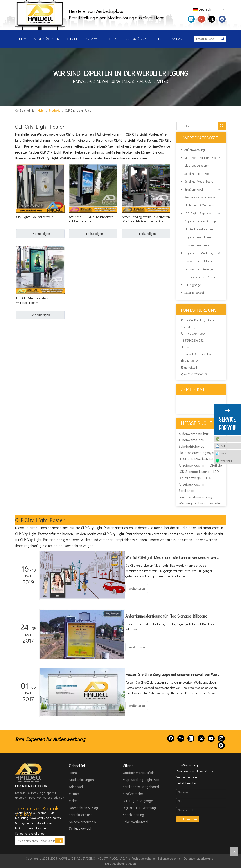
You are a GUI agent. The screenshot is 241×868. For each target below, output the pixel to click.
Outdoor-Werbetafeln (139, 772)
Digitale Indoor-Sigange (200, 221)
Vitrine (74, 793)
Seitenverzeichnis (82, 821)
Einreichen (190, 819)
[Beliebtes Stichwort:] (223, 39)
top (234, 852)
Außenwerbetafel (192, 440)
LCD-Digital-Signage (138, 800)
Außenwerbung (195, 150)
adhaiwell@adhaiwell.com (198, 354)
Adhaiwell (76, 786)
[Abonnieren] (59, 840)
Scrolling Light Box (197, 174)
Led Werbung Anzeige (199, 269)
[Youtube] (211, 738)
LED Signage (193, 285)
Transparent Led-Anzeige (201, 277)
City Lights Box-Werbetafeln (35, 217)
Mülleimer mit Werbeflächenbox (203, 205)
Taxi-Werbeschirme (197, 245)
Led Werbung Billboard (200, 261)
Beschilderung (133, 814)
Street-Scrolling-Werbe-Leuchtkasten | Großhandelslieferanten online (146, 219)
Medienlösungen (81, 779)
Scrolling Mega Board (199, 181)
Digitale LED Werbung (199, 253)
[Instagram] (221, 738)
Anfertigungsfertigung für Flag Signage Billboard (170, 616)
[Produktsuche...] (207, 39)
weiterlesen (140, 588)
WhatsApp (226, 461)
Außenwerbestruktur (194, 434)
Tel (222, 439)
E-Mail (224, 446)
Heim (73, 772)
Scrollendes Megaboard (141, 786)
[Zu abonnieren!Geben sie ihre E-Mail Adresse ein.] (35, 840)
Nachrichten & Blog (83, 807)
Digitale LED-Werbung (139, 807)
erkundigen (40, 234)
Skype (224, 453)
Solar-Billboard (194, 293)
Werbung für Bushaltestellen (200, 503)
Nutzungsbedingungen (120, 863)
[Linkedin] (191, 738)
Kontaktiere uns (81, 814)
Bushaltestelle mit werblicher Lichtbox (203, 197)
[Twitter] (201, 738)
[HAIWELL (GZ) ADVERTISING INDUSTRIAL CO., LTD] (29, 773)
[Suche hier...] (197, 126)
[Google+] (181, 738)
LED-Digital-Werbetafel (196, 459)
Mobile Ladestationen (199, 229)
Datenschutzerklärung (199, 858)
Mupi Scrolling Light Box (200, 158)
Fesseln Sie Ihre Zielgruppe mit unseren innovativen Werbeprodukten (175, 674)
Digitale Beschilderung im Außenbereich (203, 237)
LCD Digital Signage (198, 213)
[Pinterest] (221, 745)
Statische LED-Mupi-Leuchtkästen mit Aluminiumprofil (91, 219)
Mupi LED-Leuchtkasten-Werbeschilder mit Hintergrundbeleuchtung (32, 300)
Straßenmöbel (194, 189)
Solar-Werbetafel (135, 821)
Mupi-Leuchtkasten (197, 165)
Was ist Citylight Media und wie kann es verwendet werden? (175, 557)
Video (73, 800)
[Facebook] (171, 738)
